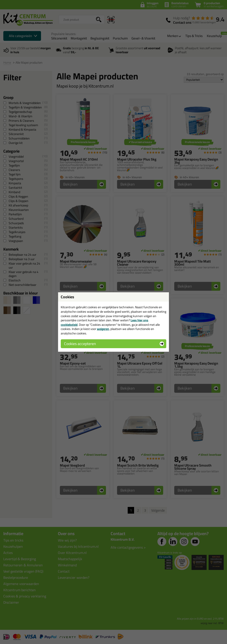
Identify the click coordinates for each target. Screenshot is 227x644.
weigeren (103, 329)
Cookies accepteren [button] (80, 344)
